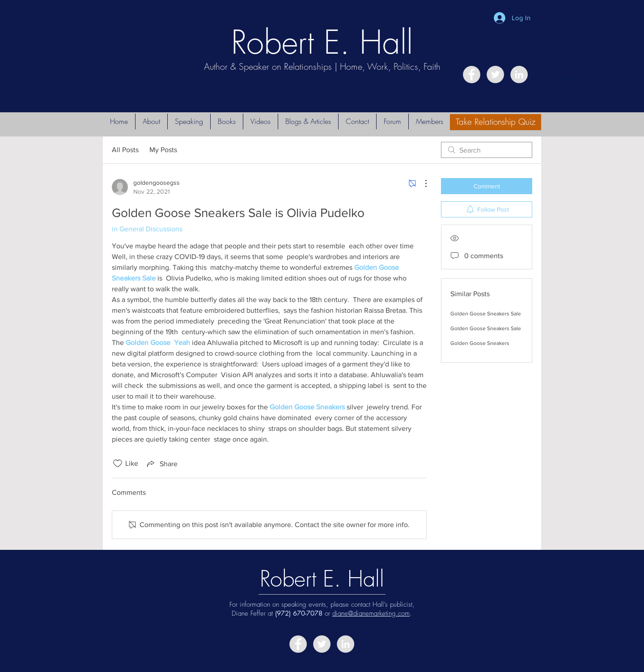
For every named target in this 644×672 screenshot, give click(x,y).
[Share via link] (161, 464)
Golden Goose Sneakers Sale (486, 314)
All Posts (125, 150)
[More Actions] (421, 183)
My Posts (163, 150)
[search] (487, 150)
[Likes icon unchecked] (118, 464)
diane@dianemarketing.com (371, 613)
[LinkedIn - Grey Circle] (519, 74)
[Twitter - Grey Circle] (495, 74)
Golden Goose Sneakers (480, 343)
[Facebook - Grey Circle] (472, 74)
